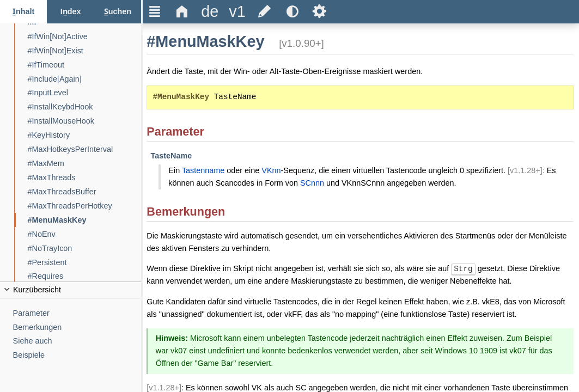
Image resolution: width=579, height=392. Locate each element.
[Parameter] (77, 313)
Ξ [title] (155, 11)
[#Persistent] (85, 263)
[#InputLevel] (85, 93)
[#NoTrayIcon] (85, 249)
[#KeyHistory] (85, 135)
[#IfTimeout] (85, 65)
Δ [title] (182, 11)
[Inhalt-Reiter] (23, 12)
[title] (210, 12)
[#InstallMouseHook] (85, 121)
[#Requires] (85, 276)
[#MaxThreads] (85, 178)
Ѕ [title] (319, 11)
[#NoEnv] (85, 234)
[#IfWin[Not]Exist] (85, 51)
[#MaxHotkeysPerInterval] (85, 149)
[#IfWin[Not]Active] (85, 37)
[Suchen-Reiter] (118, 12)
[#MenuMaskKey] (85, 220)
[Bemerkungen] (77, 327)
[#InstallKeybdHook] (85, 107)
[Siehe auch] (77, 341)
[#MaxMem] (85, 164)
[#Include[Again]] (85, 79)
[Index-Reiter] (70, 12)
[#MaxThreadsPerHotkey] (85, 206)
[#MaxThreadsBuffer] (85, 192)
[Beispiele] (77, 355)
